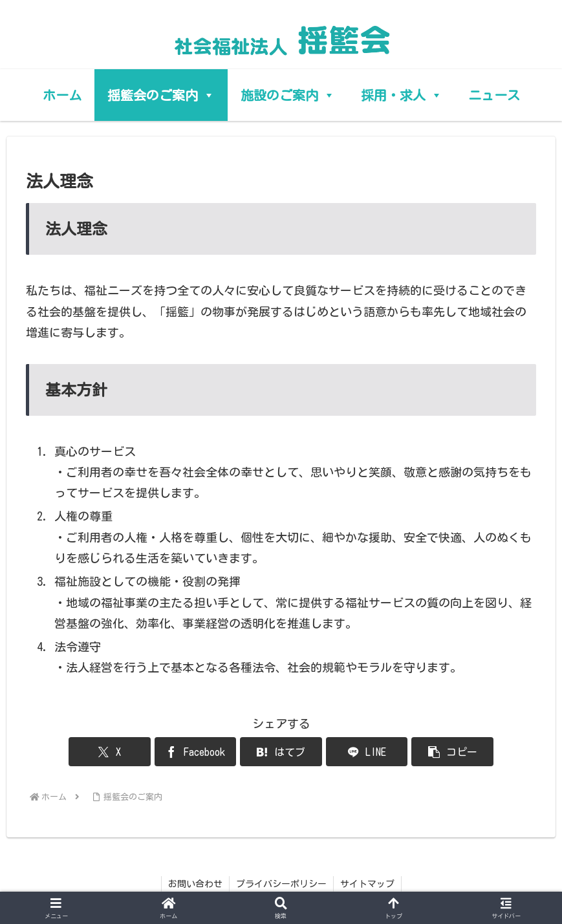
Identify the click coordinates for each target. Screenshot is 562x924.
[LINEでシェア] (367, 752)
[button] (452, 752)
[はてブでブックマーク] (281, 752)
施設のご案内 (288, 95)
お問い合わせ (195, 884)
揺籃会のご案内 (161, 95)
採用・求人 (402, 95)
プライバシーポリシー (281, 884)
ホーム (62, 95)
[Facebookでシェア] (195, 752)
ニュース (494, 95)
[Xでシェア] (109, 752)
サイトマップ (367, 884)
